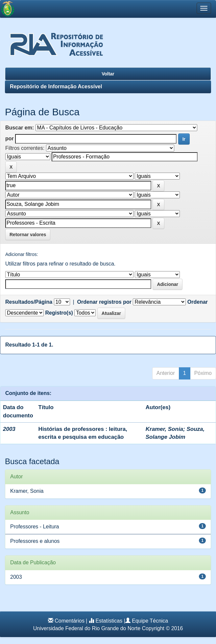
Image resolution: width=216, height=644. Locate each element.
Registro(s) (59, 313)
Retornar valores (28, 235)
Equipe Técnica (150, 621)
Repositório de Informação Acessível (56, 86)
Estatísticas (109, 621)
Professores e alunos (35, 541)
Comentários (70, 621)
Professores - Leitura (35, 527)
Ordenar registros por (104, 302)
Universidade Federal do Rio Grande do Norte (87, 628)
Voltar (108, 74)
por (10, 139)
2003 (16, 577)
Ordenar (198, 302)
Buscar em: (20, 128)
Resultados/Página (29, 302)
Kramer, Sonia (164, 429)
